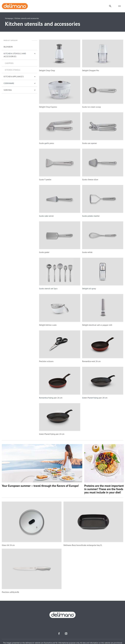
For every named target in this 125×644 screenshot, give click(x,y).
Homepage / (10, 18)
